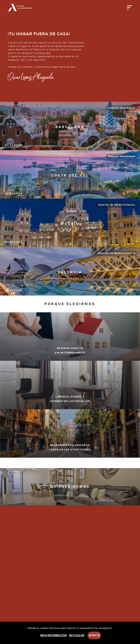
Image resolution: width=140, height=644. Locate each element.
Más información (54, 635)
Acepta (94, 635)
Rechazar (77, 635)
